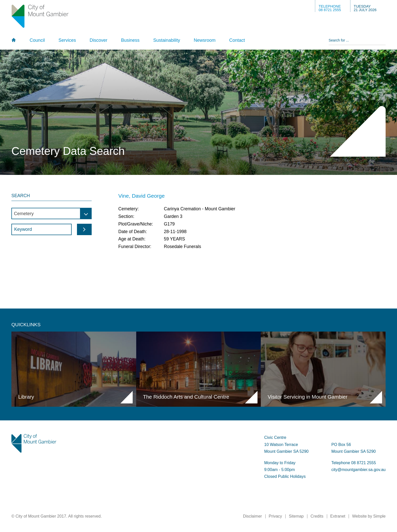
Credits (317, 516)
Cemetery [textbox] (24, 214)
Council (37, 40)
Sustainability (167, 40)
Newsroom (205, 40)
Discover (98, 40)
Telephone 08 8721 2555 (354, 463)
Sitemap (296, 516)
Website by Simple (369, 516)
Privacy (275, 516)
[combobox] (52, 213)
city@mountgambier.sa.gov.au (359, 470)
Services (67, 40)
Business (130, 40)
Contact (237, 40)
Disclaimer (253, 516)
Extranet (338, 516)
